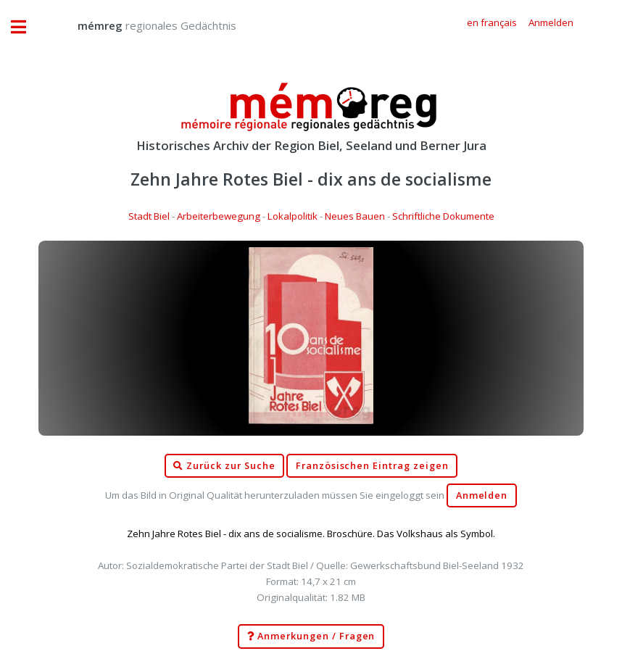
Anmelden (482, 495)
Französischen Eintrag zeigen (372, 466)
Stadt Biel (149, 216)
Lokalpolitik (293, 216)
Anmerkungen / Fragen (311, 636)
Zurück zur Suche (224, 466)
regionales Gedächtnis (142, 25)
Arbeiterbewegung (219, 216)
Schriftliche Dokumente (443, 216)
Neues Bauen (355, 216)
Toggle (26, 27)
